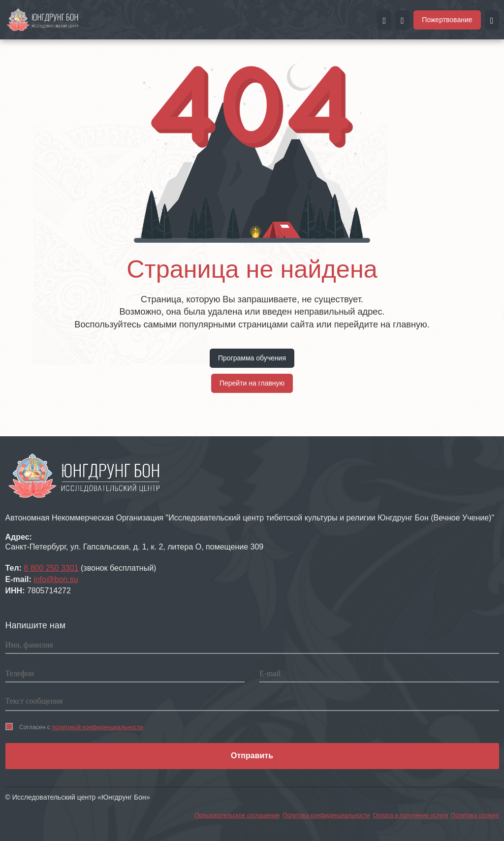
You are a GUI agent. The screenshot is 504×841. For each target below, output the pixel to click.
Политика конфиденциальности (327, 815)
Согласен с (74, 727)
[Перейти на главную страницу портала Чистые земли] (43, 19)
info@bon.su (56, 579)
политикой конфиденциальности (97, 727)
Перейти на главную (252, 383)
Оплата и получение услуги (411, 815)
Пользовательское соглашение (237, 815)
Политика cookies (475, 815)
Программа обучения (252, 358)
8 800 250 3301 (51, 568)
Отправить (252, 756)
